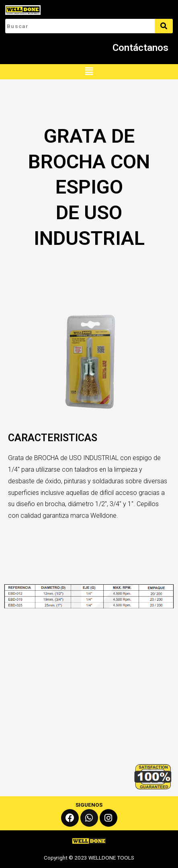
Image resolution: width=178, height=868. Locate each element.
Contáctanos (140, 48)
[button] (89, 72)
